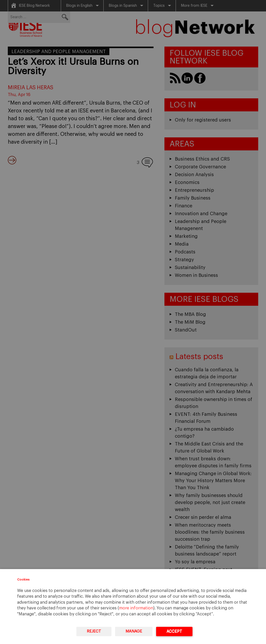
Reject (94, 631)
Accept (174, 631)
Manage (134, 631)
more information (136, 608)
